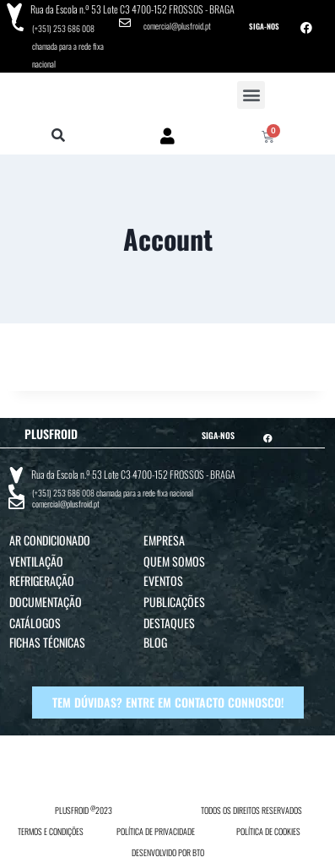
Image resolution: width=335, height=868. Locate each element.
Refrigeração (42, 580)
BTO (198, 852)
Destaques (169, 623)
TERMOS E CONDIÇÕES (51, 831)
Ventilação (36, 561)
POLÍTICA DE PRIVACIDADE (156, 831)
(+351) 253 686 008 (63, 28)
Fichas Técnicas (47, 642)
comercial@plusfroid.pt (177, 26)
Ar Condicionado (50, 540)
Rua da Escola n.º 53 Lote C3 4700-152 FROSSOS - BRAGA (132, 9)
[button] (251, 95)
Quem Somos (174, 561)
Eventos (163, 580)
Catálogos (35, 623)
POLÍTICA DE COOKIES (268, 831)
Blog (155, 642)
